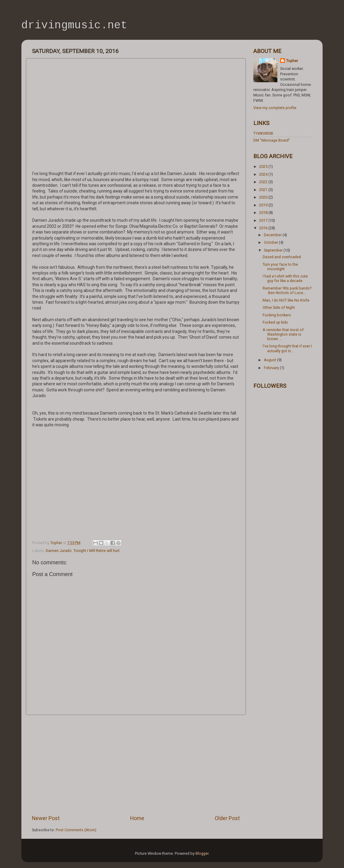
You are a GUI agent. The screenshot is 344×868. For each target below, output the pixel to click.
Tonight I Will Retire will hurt (97, 551)
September (274, 250)
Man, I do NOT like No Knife (286, 300)
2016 (264, 228)
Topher (292, 61)
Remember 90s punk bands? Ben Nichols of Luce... (287, 290)
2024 (264, 174)
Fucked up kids (275, 322)
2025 (264, 166)
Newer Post (46, 818)
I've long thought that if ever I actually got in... (287, 348)
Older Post (227, 818)
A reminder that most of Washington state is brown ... (283, 334)
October (271, 242)
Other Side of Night (279, 307)
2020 (264, 197)
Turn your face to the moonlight (280, 267)
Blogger (202, 853)
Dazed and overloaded (282, 257)
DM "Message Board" (272, 140)
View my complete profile (275, 108)
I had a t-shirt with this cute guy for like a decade (285, 278)
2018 (264, 213)
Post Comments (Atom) (76, 830)
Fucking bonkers (277, 315)
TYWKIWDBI (263, 133)
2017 (264, 220)
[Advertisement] (136, 765)
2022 (264, 182)
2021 (264, 190)
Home (137, 818)
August (271, 360)
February (272, 368)
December (273, 235)
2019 (264, 205)
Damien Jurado (59, 551)
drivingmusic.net (74, 26)
